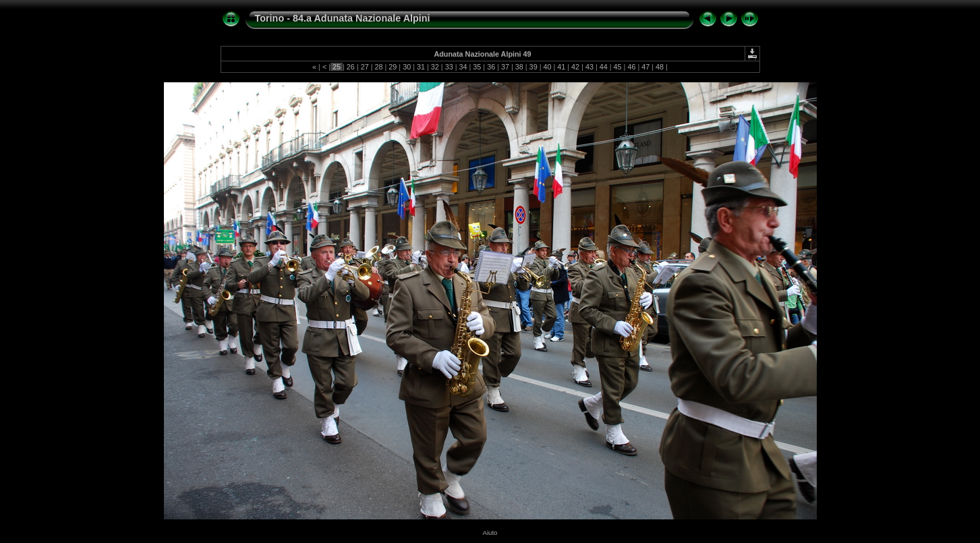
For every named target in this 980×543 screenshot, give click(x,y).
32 (435, 67)
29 (393, 67)
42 (575, 67)
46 (631, 67)
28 (379, 67)
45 (618, 67)
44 (604, 67)
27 (365, 67)
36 (491, 67)
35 (477, 67)
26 (351, 67)
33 (449, 67)
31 (421, 67)
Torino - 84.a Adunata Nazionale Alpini (343, 18)
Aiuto (490, 533)
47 (645, 67)
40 (547, 67)
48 (660, 67)
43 (589, 67)
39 (534, 67)
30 (407, 67)
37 (505, 67)
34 (463, 67)
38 (519, 67)
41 (561, 67)
